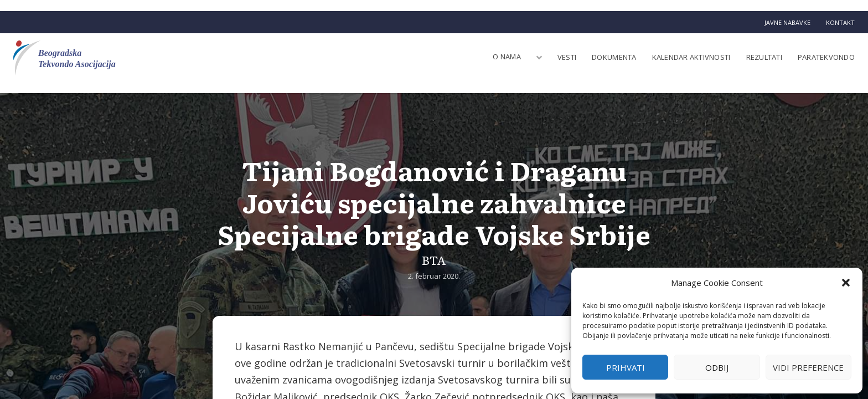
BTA (434, 260)
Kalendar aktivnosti (691, 57)
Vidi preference (808, 367)
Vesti (567, 57)
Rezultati (764, 57)
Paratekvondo (826, 57)
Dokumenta (614, 57)
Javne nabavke (787, 22)
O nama (507, 57)
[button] (846, 283)
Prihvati (626, 367)
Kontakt (840, 22)
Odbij (717, 367)
